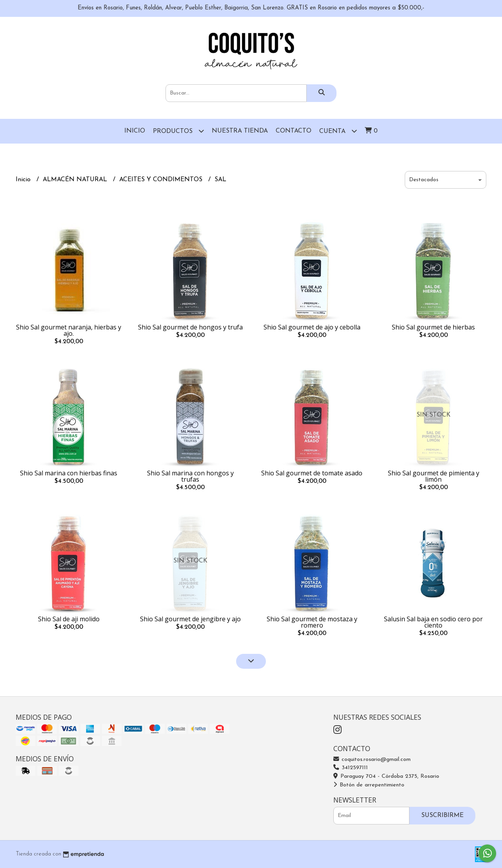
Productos (178, 131)
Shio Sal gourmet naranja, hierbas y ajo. (69, 330)
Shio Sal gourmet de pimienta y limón (434, 476)
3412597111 (351, 768)
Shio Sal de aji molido (69, 619)
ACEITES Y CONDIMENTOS (162, 180)
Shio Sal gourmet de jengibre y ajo (190, 619)
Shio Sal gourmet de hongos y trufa (190, 327)
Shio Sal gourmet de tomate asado (312, 473)
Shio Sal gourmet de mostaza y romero (312, 622)
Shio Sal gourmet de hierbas (433, 327)
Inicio (135, 131)
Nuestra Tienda (240, 131)
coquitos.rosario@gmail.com (372, 760)
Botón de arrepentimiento (369, 785)
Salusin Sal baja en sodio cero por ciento (433, 622)
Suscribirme (442, 815)
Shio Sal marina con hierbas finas (69, 473)
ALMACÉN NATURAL (76, 180)
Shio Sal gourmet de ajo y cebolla (312, 327)
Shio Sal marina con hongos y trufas (190, 476)
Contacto (294, 131)
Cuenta (338, 131)
